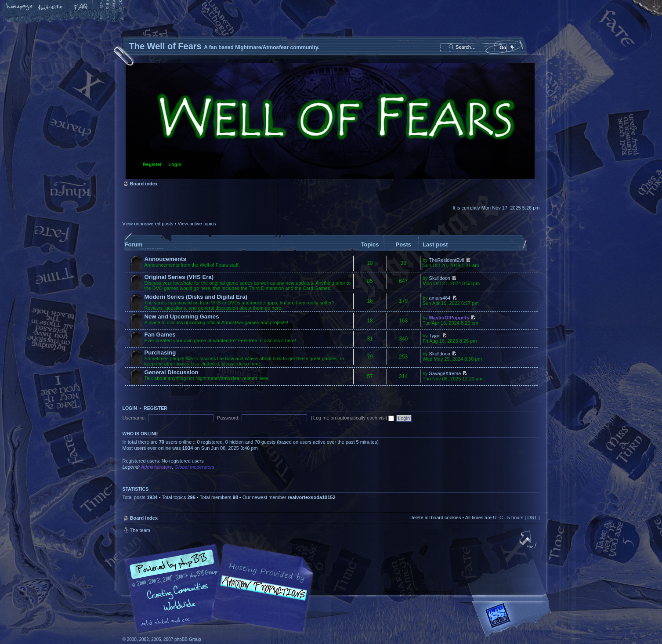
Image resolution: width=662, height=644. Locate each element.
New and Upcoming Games (182, 317)
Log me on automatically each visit (354, 418)
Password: (228, 418)
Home (20, 7)
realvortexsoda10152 (312, 497)
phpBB (221, 589)
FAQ (81, 7)
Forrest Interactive (514, 619)
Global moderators (194, 467)
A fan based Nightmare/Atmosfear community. (261, 595)
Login (175, 164)
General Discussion (172, 372)
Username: (134, 418)
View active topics (197, 224)
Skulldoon (440, 278)
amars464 (440, 298)
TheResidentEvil (446, 260)
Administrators (156, 467)
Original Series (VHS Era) (179, 277)
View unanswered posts (148, 224)
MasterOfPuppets (449, 318)
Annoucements (165, 259)
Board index (330, 121)
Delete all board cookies (435, 517)
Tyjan (434, 336)
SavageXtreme (445, 373)
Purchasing (160, 353)
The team (140, 530)
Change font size (51, 7)
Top (529, 541)
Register (152, 164)
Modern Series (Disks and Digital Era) (196, 297)
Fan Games (160, 335)
